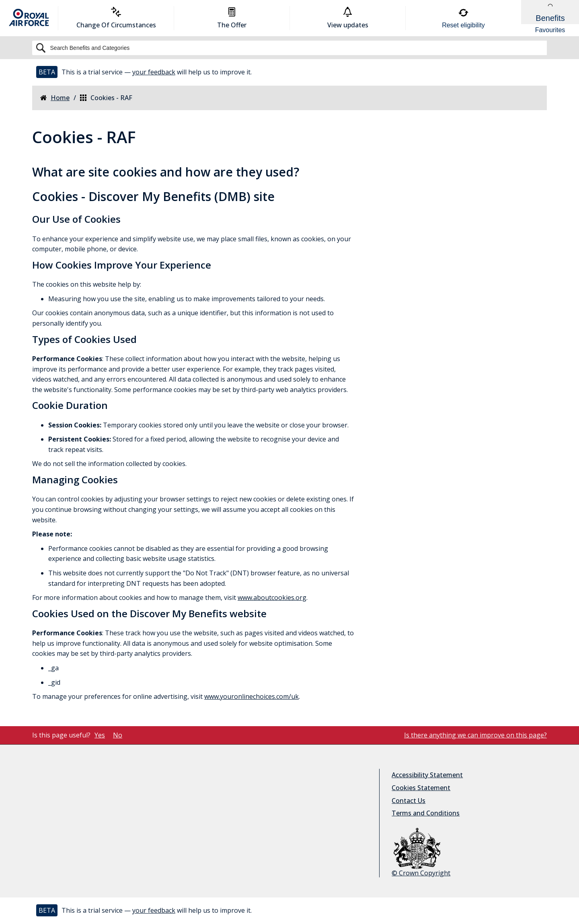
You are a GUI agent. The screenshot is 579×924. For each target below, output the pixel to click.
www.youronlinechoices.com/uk (252, 696)
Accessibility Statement (427, 775)
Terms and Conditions (426, 813)
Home (55, 98)
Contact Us (409, 801)
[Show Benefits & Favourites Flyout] (550, 18)
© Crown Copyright (421, 853)
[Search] (289, 48)
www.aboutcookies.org (272, 598)
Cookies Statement (421, 788)
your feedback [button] (154, 72)
